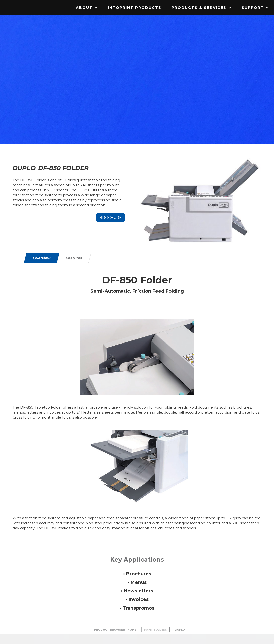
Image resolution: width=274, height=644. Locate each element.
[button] (87, 8)
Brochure (111, 218)
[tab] (42, 258)
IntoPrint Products (135, 8)
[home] (31, 4)
